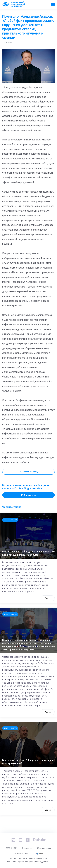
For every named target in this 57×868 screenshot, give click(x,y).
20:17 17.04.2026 (10, 520)
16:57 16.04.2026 (10, 614)
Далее (48, 598)
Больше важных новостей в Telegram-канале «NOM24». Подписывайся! (26, 487)
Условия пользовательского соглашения (28, 859)
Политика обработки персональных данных (28, 862)
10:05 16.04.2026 (10, 728)
